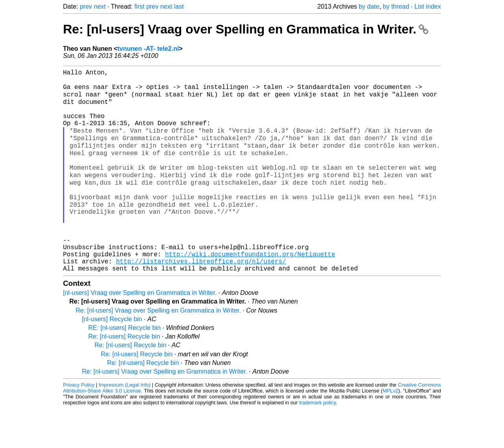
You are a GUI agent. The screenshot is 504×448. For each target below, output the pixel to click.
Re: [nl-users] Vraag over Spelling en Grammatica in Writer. (246, 29)
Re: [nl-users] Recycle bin (124, 376)
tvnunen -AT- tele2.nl (148, 49)
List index (428, 6)
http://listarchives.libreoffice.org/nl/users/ (201, 299)
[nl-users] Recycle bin (112, 358)
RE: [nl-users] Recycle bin (124, 367)
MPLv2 (391, 430)
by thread (396, 6)
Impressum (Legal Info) (124, 424)
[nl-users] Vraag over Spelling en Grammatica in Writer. (140, 332)
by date (369, 6)
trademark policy (318, 442)
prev (86, 6)
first (139, 6)
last (179, 6)
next (100, 6)
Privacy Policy (79, 424)
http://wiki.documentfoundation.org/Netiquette (250, 290)
